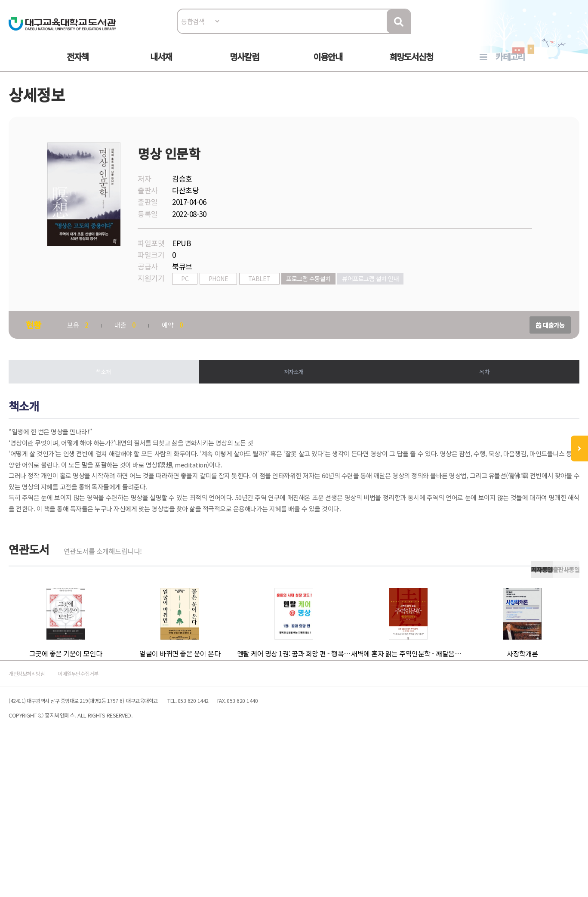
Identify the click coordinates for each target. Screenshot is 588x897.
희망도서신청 (411, 65)
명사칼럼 (244, 65)
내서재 (161, 65)
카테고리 (510, 65)
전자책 (78, 65)
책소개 (122, 395)
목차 (466, 395)
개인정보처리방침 (63, 814)
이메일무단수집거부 (132, 814)
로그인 (545, 33)
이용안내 (328, 65)
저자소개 (294, 395)
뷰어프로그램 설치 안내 (398, 300)
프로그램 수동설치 (336, 300)
